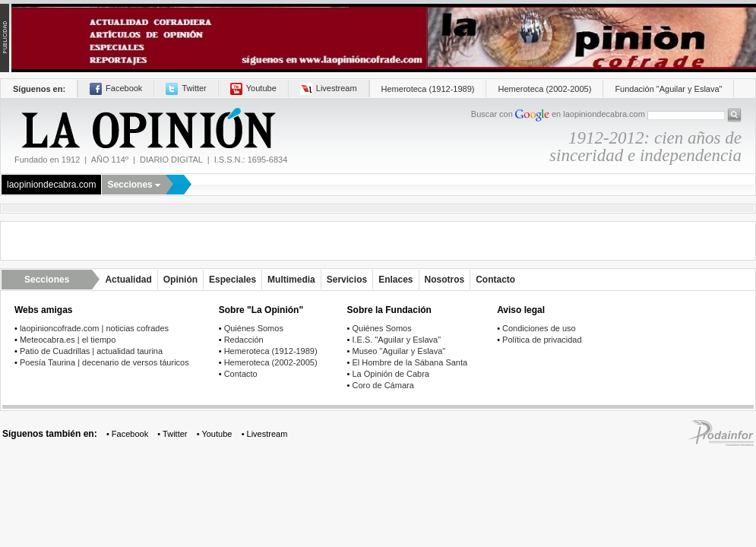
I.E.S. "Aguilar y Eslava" (396, 340)
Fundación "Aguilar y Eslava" (668, 89)
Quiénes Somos (254, 328)
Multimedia (291, 280)
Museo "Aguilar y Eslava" (399, 351)
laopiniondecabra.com (51, 185)
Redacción (244, 340)
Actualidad (128, 280)
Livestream (329, 88)
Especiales (232, 280)
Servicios (347, 280)
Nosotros (445, 280)
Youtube (253, 88)
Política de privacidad (542, 340)
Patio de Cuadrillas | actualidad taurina (91, 351)
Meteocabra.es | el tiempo (68, 340)
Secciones (133, 185)
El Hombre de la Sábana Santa (410, 362)
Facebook (116, 88)
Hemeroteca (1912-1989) (428, 89)
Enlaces (395, 280)
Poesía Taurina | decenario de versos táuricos (104, 362)
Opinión (180, 280)
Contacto (495, 280)
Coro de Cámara (383, 385)
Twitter (186, 88)
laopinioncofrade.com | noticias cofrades (94, 328)
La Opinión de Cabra (391, 374)
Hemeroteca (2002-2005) (544, 89)
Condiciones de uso (539, 328)
